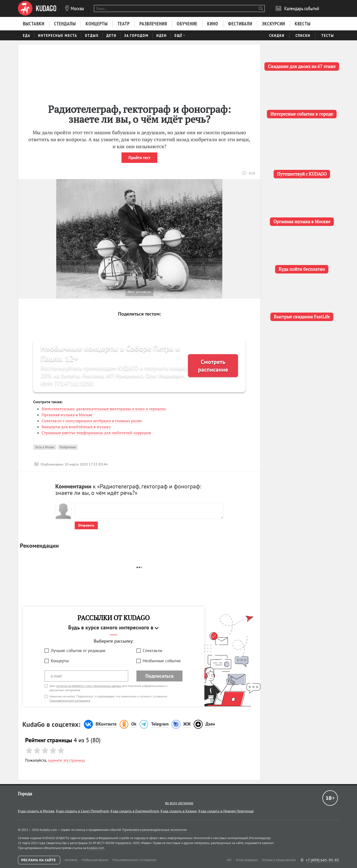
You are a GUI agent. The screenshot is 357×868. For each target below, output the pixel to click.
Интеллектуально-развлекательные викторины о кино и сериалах (104, 409)
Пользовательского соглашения (70, 701)
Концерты (60, 661)
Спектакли (152, 651)
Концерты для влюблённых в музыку (76, 427)
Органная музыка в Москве (67, 415)
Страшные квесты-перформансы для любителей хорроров (96, 433)
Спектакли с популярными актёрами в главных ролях (92, 421)
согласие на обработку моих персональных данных (89, 686)
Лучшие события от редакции (78, 651)
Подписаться (159, 676)
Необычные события (162, 661)
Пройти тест (139, 158)
